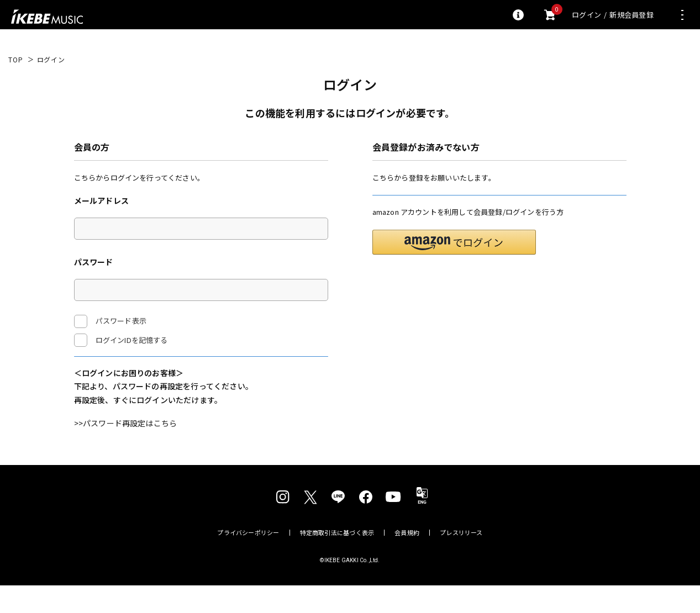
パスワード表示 (110, 321)
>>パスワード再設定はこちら (126, 451)
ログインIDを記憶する (132, 340)
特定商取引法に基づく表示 (337, 560)
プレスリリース (461, 560)
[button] (454, 269)
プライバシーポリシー (248, 560)
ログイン (586, 15)
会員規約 (407, 560)
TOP (16, 60)
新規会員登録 (631, 15)
